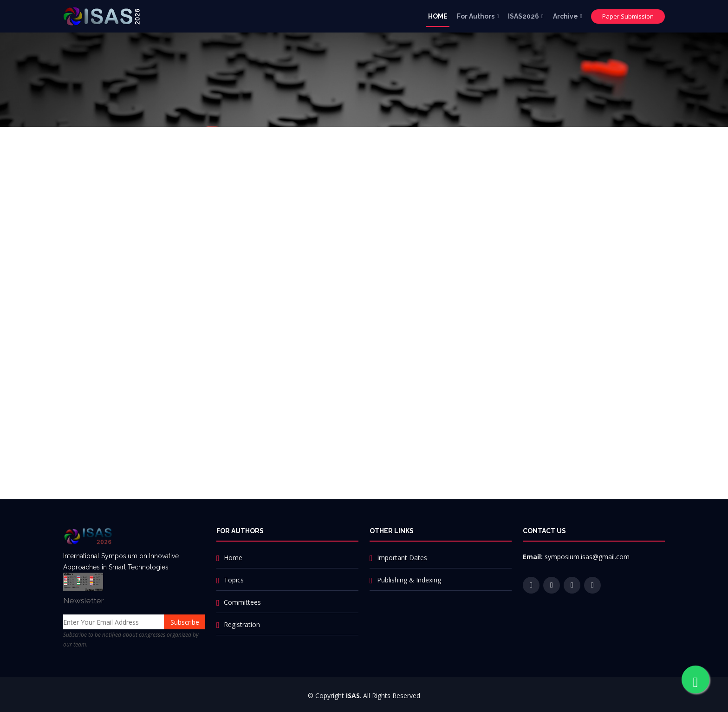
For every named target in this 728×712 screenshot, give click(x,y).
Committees (242, 602)
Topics (234, 580)
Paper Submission (628, 16)
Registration (242, 624)
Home (233, 558)
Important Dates (402, 558)
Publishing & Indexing (409, 580)
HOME (438, 16)
